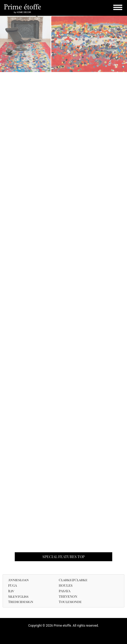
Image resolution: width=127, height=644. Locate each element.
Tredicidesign (21, 602)
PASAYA (65, 591)
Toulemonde (70, 602)
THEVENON (68, 596)
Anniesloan (18, 580)
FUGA (13, 585)
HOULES (66, 585)
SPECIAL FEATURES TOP (63, 557)
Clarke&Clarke (73, 580)
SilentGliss (18, 596)
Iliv (11, 591)
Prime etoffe (22, 9)
